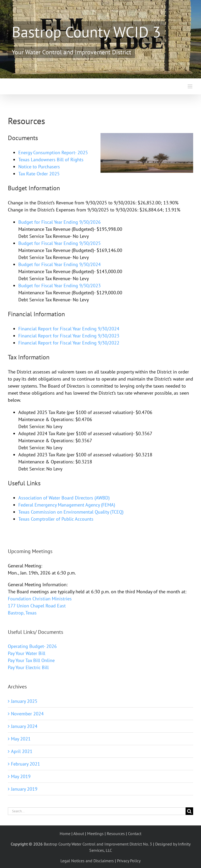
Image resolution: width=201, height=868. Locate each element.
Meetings (95, 833)
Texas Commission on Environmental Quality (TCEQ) (71, 512)
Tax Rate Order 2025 (39, 174)
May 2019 (21, 776)
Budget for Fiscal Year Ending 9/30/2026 (60, 222)
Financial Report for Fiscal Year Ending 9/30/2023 (69, 336)
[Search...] (97, 811)
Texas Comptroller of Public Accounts (56, 519)
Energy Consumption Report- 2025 (53, 153)
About (79, 833)
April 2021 (22, 751)
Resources (116, 833)
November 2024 (27, 714)
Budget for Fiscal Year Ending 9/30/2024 (60, 264)
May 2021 (21, 739)
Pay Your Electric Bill (28, 667)
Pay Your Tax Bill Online (31, 660)
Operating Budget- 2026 (32, 646)
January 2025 (24, 701)
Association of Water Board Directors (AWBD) (64, 498)
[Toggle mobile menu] (190, 86)
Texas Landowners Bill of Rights (51, 160)
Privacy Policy (129, 861)
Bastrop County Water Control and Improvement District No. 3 (98, 844)
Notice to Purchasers (39, 167)
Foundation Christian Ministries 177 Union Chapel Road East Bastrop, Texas (40, 606)
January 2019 (24, 789)
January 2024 (24, 726)
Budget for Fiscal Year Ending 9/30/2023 (60, 286)
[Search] (189, 811)
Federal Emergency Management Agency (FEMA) (67, 505)
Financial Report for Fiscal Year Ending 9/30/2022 (69, 343)
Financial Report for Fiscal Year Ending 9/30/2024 (69, 329)
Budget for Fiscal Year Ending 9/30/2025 (60, 243)
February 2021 (26, 764)
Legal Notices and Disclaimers (87, 861)
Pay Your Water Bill (27, 653)
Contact (135, 833)
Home (65, 833)
